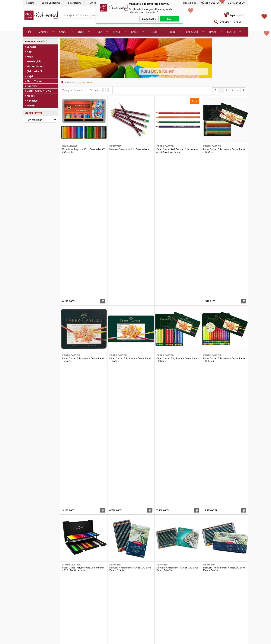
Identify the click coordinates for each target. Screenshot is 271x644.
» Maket (30, 96)
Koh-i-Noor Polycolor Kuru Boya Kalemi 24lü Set (178, 492)
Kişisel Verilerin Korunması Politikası (43, 630)
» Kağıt (29, 76)
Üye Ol (237, 22)
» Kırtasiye (31, 101)
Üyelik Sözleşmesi (34, 613)
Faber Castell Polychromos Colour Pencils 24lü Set (83, 219)
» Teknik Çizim (33, 61)
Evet (170, 19)
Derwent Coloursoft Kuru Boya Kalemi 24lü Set (178, 356)
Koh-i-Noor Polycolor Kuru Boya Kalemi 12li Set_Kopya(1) (83, 492)
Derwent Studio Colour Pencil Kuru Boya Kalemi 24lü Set (177, 424)
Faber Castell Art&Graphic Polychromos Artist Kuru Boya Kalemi (177, 151)
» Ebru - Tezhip (33, 81)
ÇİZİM (117, 32)
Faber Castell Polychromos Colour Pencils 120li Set (224, 219)
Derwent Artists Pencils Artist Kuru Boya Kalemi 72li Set (83, 356)
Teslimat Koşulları (34, 607)
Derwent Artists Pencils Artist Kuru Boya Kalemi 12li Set (130, 287)
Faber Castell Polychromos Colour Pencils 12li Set (224, 151)
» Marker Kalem (34, 66)
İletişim (30, 3)
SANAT (63, 32)
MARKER (43, 32)
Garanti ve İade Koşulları (37, 624)
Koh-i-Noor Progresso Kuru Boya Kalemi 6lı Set (177, 561)
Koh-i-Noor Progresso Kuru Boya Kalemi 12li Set (224, 561)
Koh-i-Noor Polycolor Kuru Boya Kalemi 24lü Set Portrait (224, 492)
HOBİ (81, 32)
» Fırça (29, 57)
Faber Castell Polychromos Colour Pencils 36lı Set (130, 219)
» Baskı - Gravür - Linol (38, 91)
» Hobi (29, 52)
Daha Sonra (149, 19)
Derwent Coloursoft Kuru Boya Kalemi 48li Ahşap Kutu (84, 424)
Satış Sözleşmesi (33, 618)
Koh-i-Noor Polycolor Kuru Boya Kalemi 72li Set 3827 (83, 151)
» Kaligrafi (31, 86)
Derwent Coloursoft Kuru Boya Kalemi (129, 149)
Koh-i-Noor (70, 146)
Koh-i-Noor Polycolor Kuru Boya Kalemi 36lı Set (83, 561)
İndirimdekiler (88, 613)
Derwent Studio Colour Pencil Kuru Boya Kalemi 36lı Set (224, 424)
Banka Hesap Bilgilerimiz (94, 624)
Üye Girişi (225, 22)
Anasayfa (86, 607)
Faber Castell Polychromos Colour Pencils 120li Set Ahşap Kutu (83, 287)
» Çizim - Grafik (34, 71)
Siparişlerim (74, 3)
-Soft (116, 640)
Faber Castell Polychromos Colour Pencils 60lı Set (177, 219)
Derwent (115, 146)
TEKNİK (153, 32)
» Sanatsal (31, 47)
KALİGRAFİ (192, 32)
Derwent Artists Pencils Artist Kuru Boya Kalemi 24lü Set (177, 287)
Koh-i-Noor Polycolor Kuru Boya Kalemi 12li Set (131, 492)
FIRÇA (99, 32)
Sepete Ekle (103, 160)
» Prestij (30, 105)
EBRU (172, 32)
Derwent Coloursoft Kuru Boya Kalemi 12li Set (131, 356)
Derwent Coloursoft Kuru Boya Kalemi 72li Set (131, 424)
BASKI (213, 32)
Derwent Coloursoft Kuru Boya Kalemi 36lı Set (225, 356)
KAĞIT (135, 32)
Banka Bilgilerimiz (51, 3)
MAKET (231, 32)
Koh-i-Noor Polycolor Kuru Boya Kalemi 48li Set (131, 561)
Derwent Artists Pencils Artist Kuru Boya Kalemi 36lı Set (224, 287)
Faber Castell (166, 146)
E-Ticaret (124, 640)
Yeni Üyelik (143, 607)
